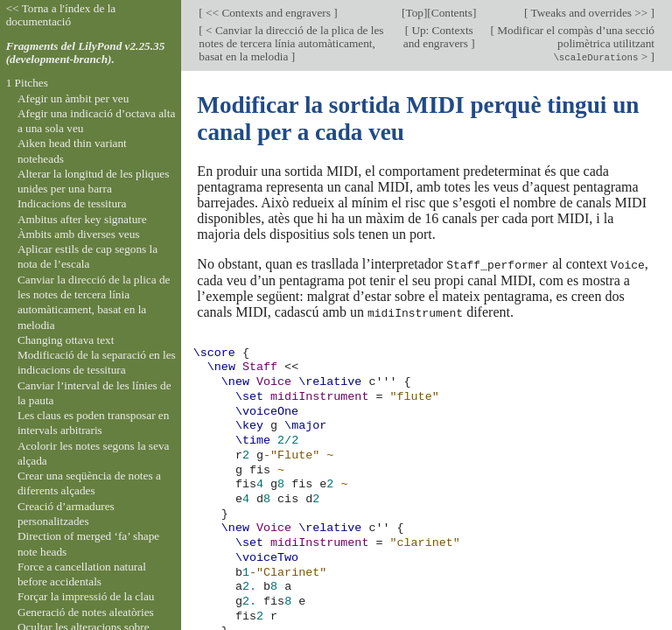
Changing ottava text (66, 340)
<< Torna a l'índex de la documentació (61, 15)
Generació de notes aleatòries (86, 612)
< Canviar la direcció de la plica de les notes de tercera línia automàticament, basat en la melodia (291, 43)
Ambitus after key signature (82, 219)
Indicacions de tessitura (72, 203)
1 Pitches (27, 83)
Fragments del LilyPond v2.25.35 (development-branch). (86, 52)
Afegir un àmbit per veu (73, 98)
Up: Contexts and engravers (438, 37)
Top (414, 13)
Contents (452, 13)
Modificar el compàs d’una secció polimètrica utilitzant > (574, 43)
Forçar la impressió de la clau (86, 596)
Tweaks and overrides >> (589, 13)
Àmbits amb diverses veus (79, 234)
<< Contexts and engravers (268, 13)
